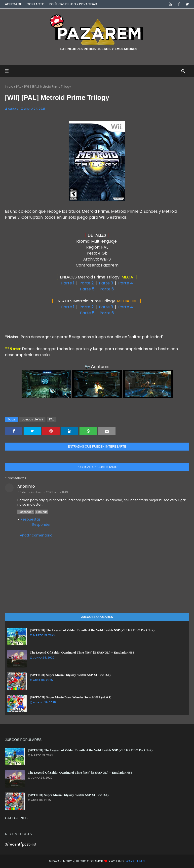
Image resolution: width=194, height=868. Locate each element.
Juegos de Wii (32, 419)
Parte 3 (106, 283)
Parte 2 (87, 283)
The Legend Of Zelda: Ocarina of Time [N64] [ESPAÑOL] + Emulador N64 (82, 652)
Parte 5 (87, 289)
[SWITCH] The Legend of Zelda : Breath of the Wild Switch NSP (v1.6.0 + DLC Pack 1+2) (92, 630)
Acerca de (13, 4)
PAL (19, 87)
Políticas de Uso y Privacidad (73, 4)
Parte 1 (68, 283)
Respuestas (31, 519)
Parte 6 (107, 289)
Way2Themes (136, 861)
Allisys (13, 109)
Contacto (36, 4)
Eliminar (42, 512)
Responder (26, 512)
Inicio (9, 87)
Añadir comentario (36, 535)
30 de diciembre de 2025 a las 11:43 (43, 492)
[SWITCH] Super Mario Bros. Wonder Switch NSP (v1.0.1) (71, 697)
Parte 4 (126, 283)
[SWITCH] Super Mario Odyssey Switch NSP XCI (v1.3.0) (70, 675)
